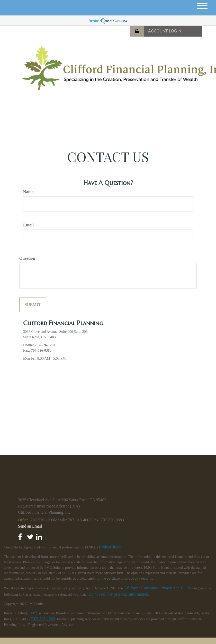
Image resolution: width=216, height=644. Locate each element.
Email (28, 225)
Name (28, 192)
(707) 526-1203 (42, 619)
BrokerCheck (110, 547)
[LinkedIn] (39, 535)
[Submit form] (33, 305)
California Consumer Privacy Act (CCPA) (158, 588)
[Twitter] (30, 535)
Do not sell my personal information (118, 594)
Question (27, 258)
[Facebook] (21, 535)
